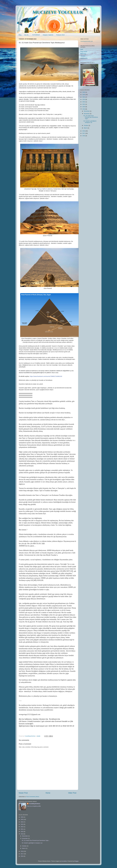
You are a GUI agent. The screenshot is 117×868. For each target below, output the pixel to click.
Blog (20, 35)
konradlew (64, 861)
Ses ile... (27, 35)
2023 (84, 99)
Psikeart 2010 (60, 35)
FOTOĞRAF (36, 35)
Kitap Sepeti (84, 52)
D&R (82, 49)
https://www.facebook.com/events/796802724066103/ (46, 376)
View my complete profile (34, 806)
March (86, 128)
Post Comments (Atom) (33, 797)
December (87, 111)
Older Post (72, 793)
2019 (84, 109)
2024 (84, 97)
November (87, 114)
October (86, 125)
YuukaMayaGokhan (34, 804)
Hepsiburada (84, 58)
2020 (84, 107)
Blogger (77, 861)
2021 (84, 104)
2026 (84, 92)
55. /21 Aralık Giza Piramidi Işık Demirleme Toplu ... (91, 117)
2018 (84, 131)
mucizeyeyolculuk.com (87, 41)
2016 (84, 136)
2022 (84, 102)
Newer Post (23, 793)
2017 (84, 133)
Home (48, 793)
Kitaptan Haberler (48, 35)
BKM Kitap (83, 54)
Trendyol (83, 56)
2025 (84, 95)
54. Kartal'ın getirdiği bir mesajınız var (90, 122)
